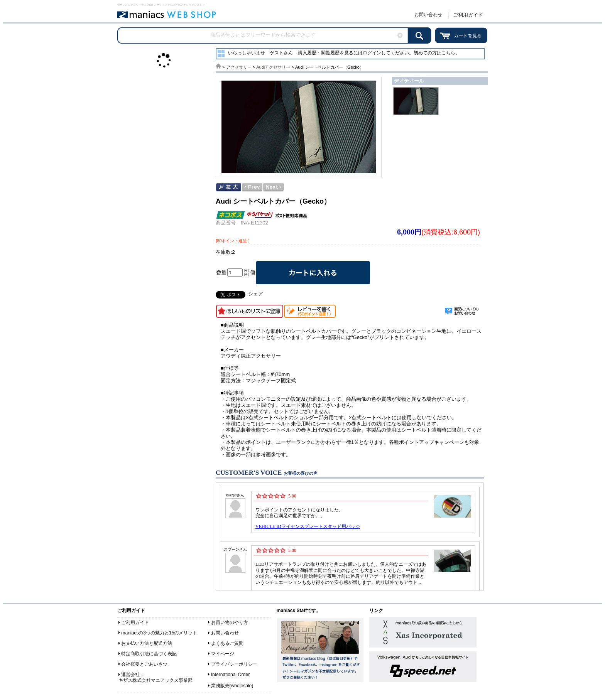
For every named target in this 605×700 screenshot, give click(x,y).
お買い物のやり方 (230, 622)
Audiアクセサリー (273, 67)
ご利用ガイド (468, 15)
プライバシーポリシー (234, 664)
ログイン (372, 53)
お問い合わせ (428, 15)
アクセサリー (239, 67)
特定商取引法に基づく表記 (149, 654)
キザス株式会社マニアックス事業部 (155, 680)
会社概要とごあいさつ (144, 664)
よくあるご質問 (227, 643)
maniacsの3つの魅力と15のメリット (159, 633)
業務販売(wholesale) (232, 686)
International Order (231, 675)
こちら (448, 53)
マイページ (223, 654)
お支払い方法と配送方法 (147, 643)
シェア (256, 294)
